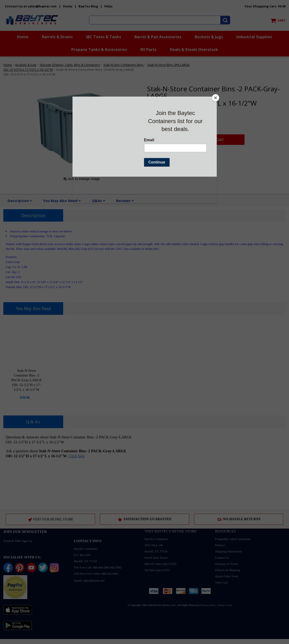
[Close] (216, 98)
